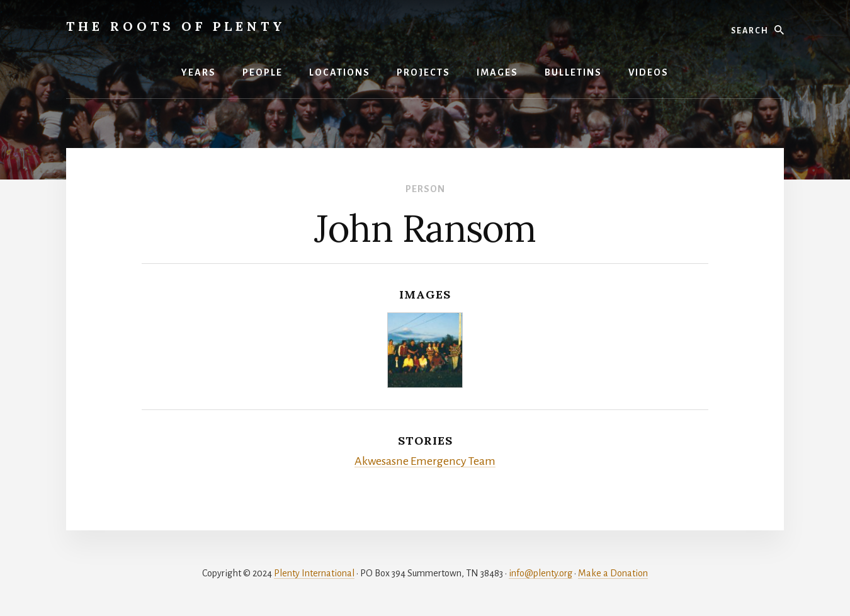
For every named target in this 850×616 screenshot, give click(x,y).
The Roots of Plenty (176, 26)
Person (425, 189)
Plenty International (314, 573)
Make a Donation (613, 573)
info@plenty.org (541, 573)
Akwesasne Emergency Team (425, 461)
